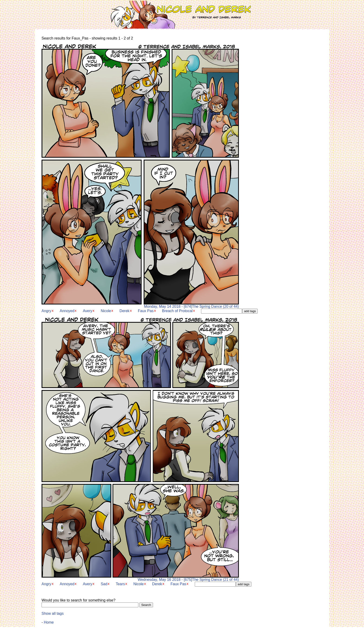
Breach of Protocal (177, 311)
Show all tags (53, 613)
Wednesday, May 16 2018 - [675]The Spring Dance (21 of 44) (140, 578)
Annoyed (67, 311)
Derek (125, 311)
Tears (120, 584)
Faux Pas (146, 311)
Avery (88, 311)
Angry (46, 311)
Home (49, 622)
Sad (104, 584)
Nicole (106, 311)
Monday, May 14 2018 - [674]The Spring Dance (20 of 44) (140, 305)
